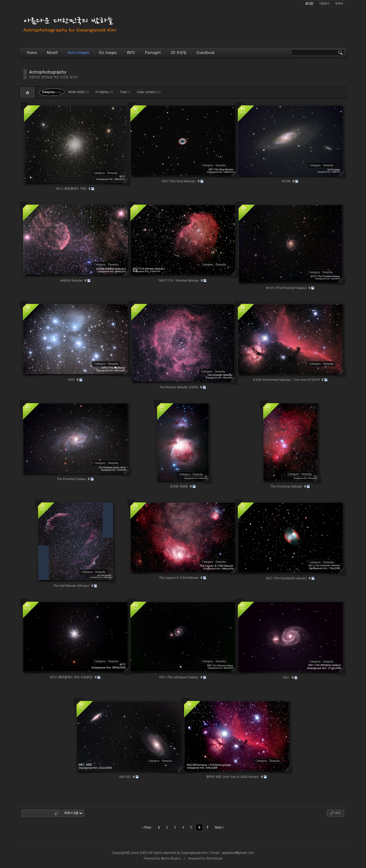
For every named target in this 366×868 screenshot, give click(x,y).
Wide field (78, 92)
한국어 (339, 4)
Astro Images (78, 53)
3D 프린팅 (179, 53)
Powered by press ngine (162, 858)
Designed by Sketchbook (205, 858)
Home (32, 53)
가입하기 (324, 4)
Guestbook (206, 53)
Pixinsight (153, 53)
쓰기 (335, 813)
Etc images (108, 53)
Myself (52, 53)
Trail (125, 92)
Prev (147, 827)
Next (219, 827)
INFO (131, 53)
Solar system (149, 92)
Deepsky (52, 92)
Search (56, 813)
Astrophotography (48, 72)
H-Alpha (105, 92)
